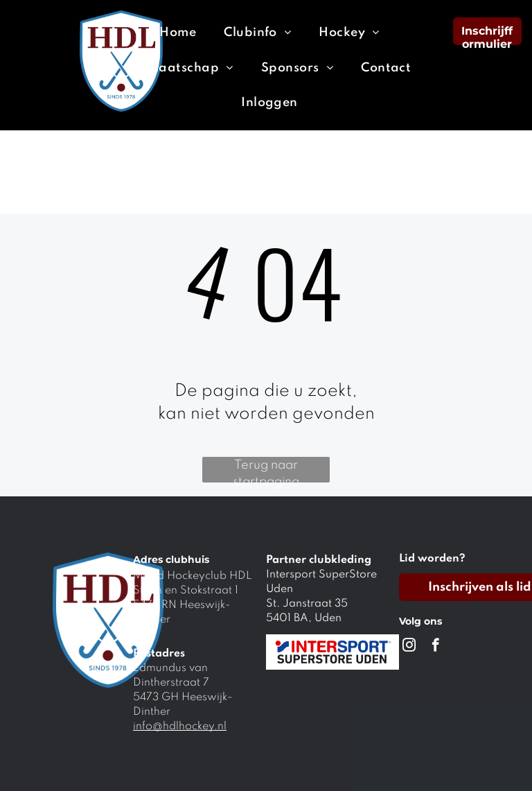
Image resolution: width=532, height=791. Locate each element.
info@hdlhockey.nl (180, 727)
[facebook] (435, 647)
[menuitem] (178, 33)
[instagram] (409, 647)
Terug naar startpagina (266, 471)
